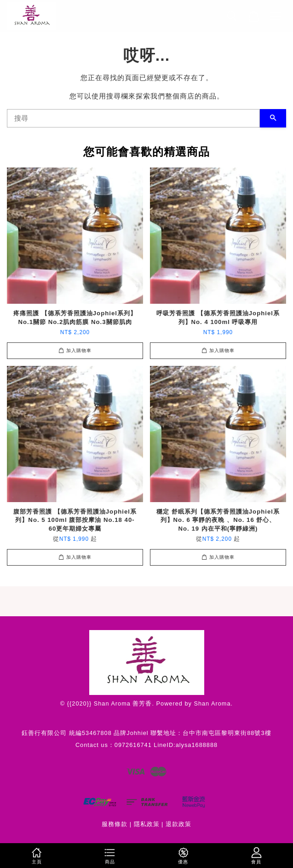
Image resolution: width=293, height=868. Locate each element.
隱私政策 (147, 824)
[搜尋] (133, 118)
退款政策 (178, 824)
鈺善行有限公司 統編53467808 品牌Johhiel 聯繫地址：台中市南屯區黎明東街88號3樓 (146, 733)
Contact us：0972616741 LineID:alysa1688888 (146, 745)
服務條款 (115, 824)
